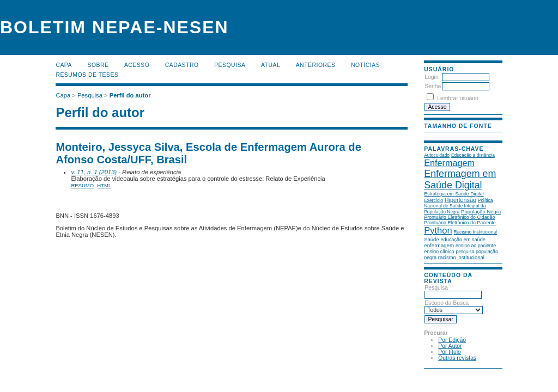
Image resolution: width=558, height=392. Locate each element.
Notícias (365, 65)
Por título (450, 352)
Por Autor (450, 346)
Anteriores (316, 65)
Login (431, 77)
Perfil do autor (130, 95)
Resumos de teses (87, 75)
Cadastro (182, 65)
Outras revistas (457, 358)
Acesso (137, 65)
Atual (271, 65)
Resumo (82, 185)
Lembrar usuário (458, 98)
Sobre (98, 65)
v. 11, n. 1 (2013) (94, 172)
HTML (104, 185)
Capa (64, 65)
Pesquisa (230, 65)
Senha (433, 86)
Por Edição (452, 340)
